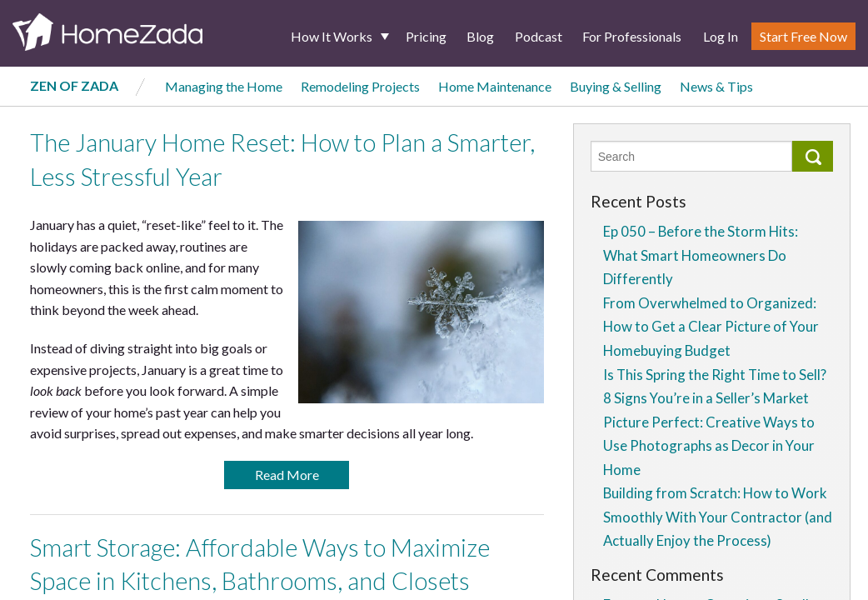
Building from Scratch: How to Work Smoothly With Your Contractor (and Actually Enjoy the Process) (718, 517)
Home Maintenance (495, 86)
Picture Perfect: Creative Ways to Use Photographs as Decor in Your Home (709, 446)
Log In (721, 36)
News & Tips (716, 86)
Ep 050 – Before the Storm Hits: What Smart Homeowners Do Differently (701, 255)
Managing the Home (224, 86)
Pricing (426, 36)
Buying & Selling (616, 86)
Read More (287, 475)
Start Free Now (803, 36)
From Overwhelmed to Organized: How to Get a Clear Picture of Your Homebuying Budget (711, 327)
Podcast (539, 36)
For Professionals (632, 36)
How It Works (332, 36)
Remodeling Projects (360, 86)
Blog (480, 36)
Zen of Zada (74, 85)
